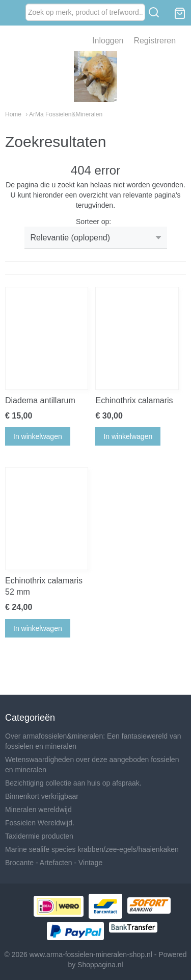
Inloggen (108, 41)
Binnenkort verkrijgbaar (42, 796)
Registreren (155, 41)
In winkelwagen (38, 436)
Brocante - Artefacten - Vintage (54, 863)
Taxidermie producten (39, 836)
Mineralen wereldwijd (38, 810)
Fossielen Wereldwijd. (40, 823)
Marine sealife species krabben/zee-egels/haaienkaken (92, 849)
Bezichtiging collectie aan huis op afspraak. (73, 783)
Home (13, 114)
